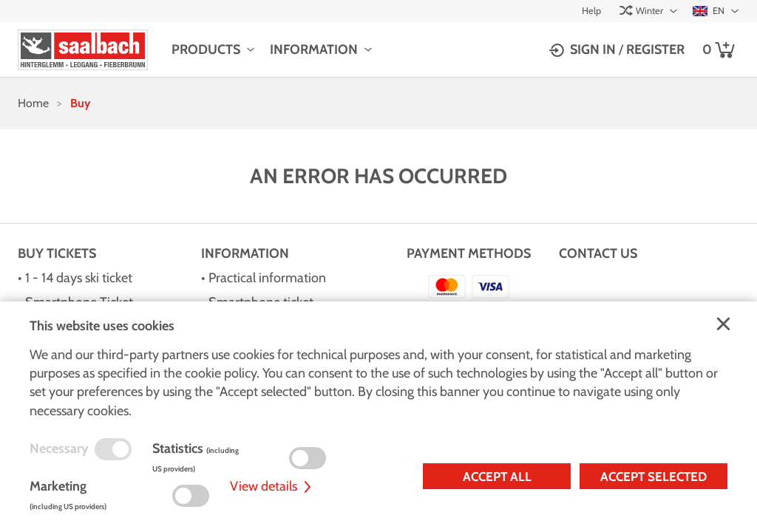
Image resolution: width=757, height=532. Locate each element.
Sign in (593, 50)
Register (655, 50)
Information (314, 50)
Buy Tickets (57, 253)
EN (709, 11)
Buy (80, 103)
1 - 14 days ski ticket (79, 278)
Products (206, 50)
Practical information (267, 278)
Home (33, 103)
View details (272, 486)
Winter (641, 10)
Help (591, 11)
